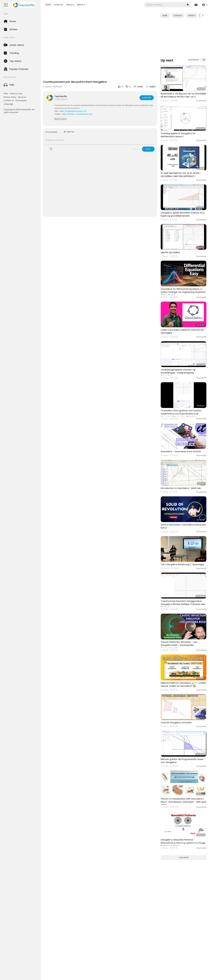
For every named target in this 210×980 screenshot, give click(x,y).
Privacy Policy (10, 97)
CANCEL (135, 149)
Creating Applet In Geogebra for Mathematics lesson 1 (178, 135)
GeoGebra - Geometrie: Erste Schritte (181, 451)
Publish (148, 149)
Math (48, 5)
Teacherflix (61, 96)
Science (59, 5)
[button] (205, 5)
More (81, 5)
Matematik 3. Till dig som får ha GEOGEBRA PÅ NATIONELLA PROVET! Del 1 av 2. (183, 95)
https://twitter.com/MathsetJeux (77, 114)
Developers (21, 101)
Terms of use (16, 94)
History (70, 5)
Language (8, 104)
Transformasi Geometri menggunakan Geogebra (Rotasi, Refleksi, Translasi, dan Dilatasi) (183, 604)
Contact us (9, 101)
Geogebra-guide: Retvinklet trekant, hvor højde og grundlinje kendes (183, 214)
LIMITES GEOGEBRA (170, 252)
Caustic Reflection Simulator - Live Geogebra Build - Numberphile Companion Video (179, 645)
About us (22, 97)
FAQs (6, 94)
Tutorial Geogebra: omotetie (176, 723)
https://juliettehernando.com (73, 111)
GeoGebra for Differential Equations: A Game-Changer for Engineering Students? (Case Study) (183, 292)
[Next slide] (203, 15)
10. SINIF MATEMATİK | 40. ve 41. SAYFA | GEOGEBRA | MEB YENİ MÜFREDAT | (181, 175)
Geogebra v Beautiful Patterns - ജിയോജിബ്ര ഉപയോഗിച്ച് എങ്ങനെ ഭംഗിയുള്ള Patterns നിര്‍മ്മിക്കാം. (183, 843)
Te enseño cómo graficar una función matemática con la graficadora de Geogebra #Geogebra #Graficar (181, 414)
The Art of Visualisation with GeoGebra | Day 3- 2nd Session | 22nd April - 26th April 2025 (183, 802)
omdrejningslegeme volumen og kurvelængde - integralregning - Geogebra (178, 373)
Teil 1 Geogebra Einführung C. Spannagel (182, 564)
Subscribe (147, 98)
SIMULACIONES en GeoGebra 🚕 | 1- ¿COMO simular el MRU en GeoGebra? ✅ (183, 684)
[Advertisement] (184, 38)
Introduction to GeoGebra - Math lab (181, 488)
